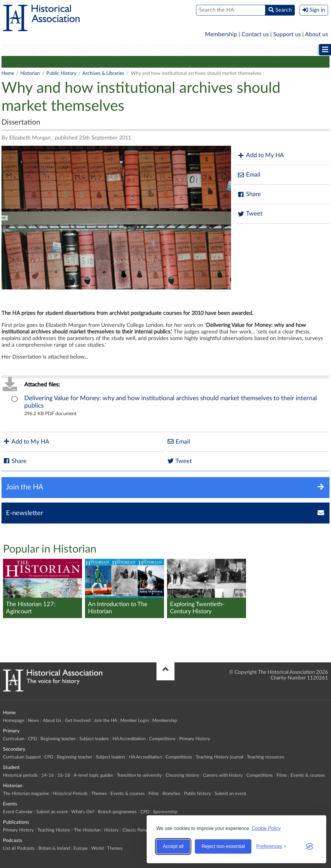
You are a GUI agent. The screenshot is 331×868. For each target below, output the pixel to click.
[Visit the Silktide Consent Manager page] (309, 846)
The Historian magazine (29, 62)
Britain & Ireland (54, 848)
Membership (221, 35)
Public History (61, 73)
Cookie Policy (266, 828)
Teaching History (54, 830)
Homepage (14, 721)
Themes (117, 62)
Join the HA (105, 721)
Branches (209, 62)
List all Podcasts (19, 848)
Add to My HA (261, 155)
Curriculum (14, 739)
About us (316, 35)
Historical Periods (81, 62)
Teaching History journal (220, 757)
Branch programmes (117, 812)
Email (249, 175)
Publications (247, 50)
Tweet (250, 214)
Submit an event (283, 62)
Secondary (60, 50)
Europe (81, 848)
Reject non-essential (223, 846)
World (97, 848)
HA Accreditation (129, 739)
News (34, 721)
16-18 (64, 775)
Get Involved (78, 721)
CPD (32, 739)
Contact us (255, 35)
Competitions (162, 739)
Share (249, 194)
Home (8, 73)
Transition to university (139, 775)
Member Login (135, 721)
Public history (242, 62)
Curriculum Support (22, 757)
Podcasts (291, 50)
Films (185, 62)
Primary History (195, 739)
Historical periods (20, 775)
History (111, 830)
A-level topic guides (93, 775)
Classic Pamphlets (140, 830)
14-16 (48, 775)
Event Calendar (18, 812)
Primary (20, 50)
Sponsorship (165, 812)
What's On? (83, 812)
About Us (52, 721)
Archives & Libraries (103, 73)
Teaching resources (266, 757)
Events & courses (152, 62)
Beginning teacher (58, 739)
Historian (202, 50)
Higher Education (151, 50)
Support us (287, 35)
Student (101, 50)
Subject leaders (94, 739)
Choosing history (182, 775)
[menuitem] (20, 50)
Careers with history (223, 775)
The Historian (87, 830)
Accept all (173, 846)
